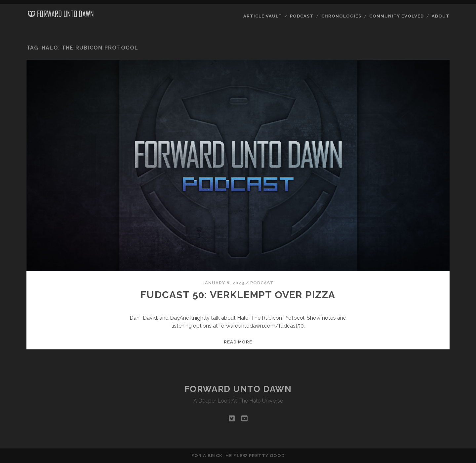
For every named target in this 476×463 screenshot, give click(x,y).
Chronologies (341, 16)
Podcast (302, 16)
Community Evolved (397, 16)
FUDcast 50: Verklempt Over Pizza (238, 295)
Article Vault (263, 16)
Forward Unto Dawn (238, 389)
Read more (238, 342)
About (441, 16)
